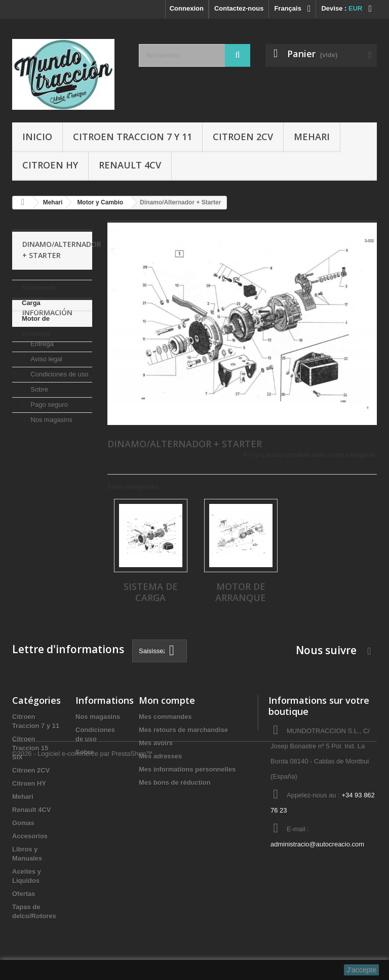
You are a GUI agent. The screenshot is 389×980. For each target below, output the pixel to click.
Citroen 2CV (243, 137)
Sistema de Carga (39, 295)
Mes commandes (165, 717)
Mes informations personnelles (187, 769)
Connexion (187, 8)
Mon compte (167, 700)
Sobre (38, 445)
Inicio (37, 137)
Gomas (23, 823)
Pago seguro (48, 460)
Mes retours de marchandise (183, 730)
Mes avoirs (156, 743)
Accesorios (30, 836)
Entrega (41, 399)
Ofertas (24, 894)
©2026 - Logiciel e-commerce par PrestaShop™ (82, 952)
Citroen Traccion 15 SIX (30, 748)
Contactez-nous (239, 8)
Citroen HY (50, 165)
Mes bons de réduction (175, 782)
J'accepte (361, 970)
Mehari (312, 137)
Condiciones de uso (59, 430)
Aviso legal (46, 415)
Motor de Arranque (36, 326)
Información (47, 372)
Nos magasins (51, 475)
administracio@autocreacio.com (317, 844)
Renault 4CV (130, 165)
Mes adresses (160, 756)
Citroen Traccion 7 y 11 (132, 137)
